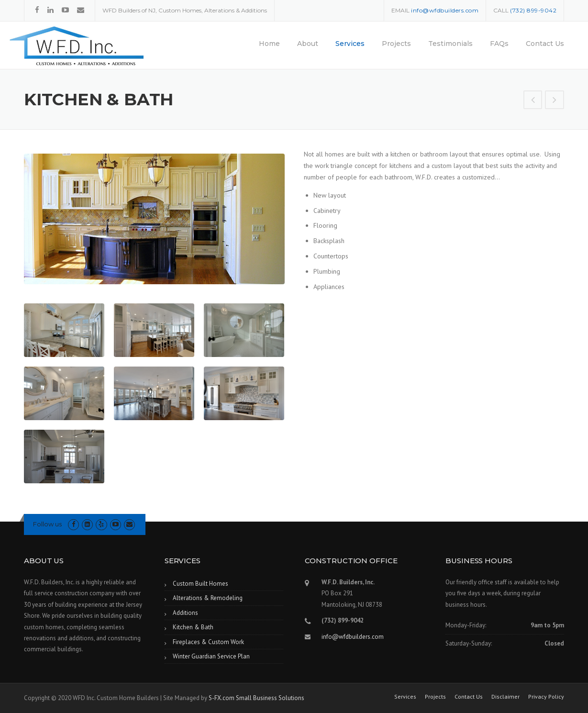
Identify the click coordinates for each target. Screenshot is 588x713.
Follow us (47, 524)
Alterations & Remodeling (208, 598)
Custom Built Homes (200, 584)
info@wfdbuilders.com (353, 637)
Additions (185, 613)
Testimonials (450, 44)
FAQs (499, 44)
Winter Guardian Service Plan (211, 656)
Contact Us (545, 44)
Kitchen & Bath (193, 627)
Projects (396, 44)
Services (350, 44)
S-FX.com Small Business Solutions (256, 698)
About (308, 44)
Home (269, 44)
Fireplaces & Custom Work (208, 642)
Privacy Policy (546, 697)
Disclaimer (505, 697)
